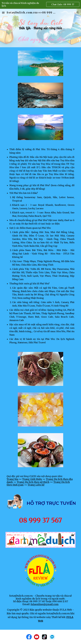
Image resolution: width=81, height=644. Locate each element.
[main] (40, 28)
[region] (40, 4)
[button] (3, 13)
